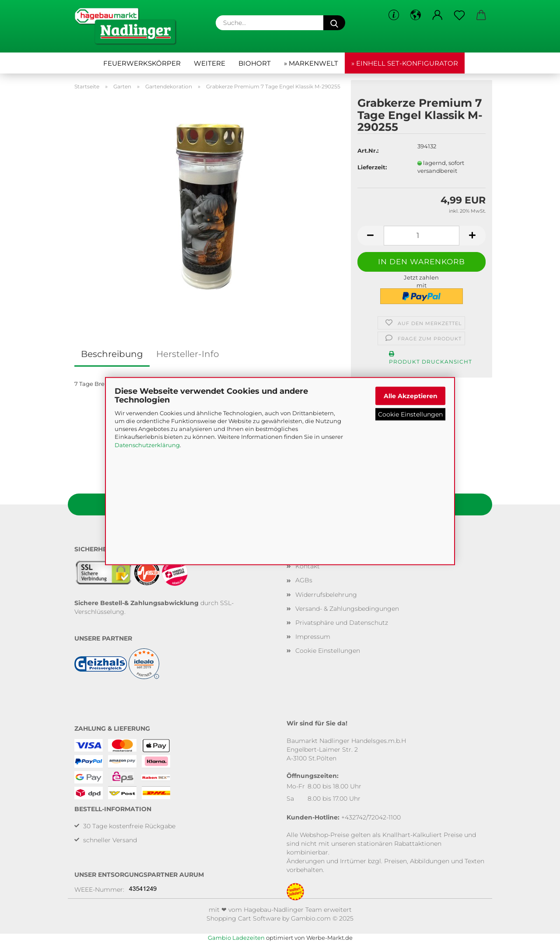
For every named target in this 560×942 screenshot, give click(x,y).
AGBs (304, 580)
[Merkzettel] (459, 15)
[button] (416, 15)
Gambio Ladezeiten (236, 938)
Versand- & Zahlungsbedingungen (347, 609)
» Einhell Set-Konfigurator (405, 63)
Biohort (255, 63)
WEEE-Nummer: (99, 889)
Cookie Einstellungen (410, 414)
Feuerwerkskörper (142, 63)
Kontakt (308, 566)
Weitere (210, 63)
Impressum (313, 637)
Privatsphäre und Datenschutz (342, 623)
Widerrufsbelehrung (326, 595)
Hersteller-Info (188, 354)
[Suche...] (334, 23)
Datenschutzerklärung (147, 445)
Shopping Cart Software (243, 918)
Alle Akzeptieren (411, 396)
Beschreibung (112, 354)
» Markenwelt (311, 63)
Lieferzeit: (372, 167)
